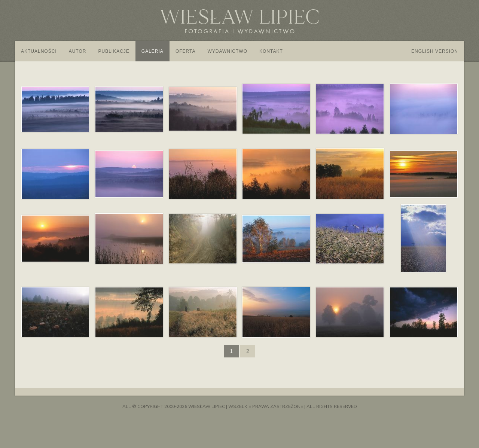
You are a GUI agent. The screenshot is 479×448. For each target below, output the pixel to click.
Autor (78, 51)
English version (435, 51)
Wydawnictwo (227, 51)
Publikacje (114, 51)
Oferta (186, 51)
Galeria (152, 51)
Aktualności (39, 51)
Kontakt (271, 51)
